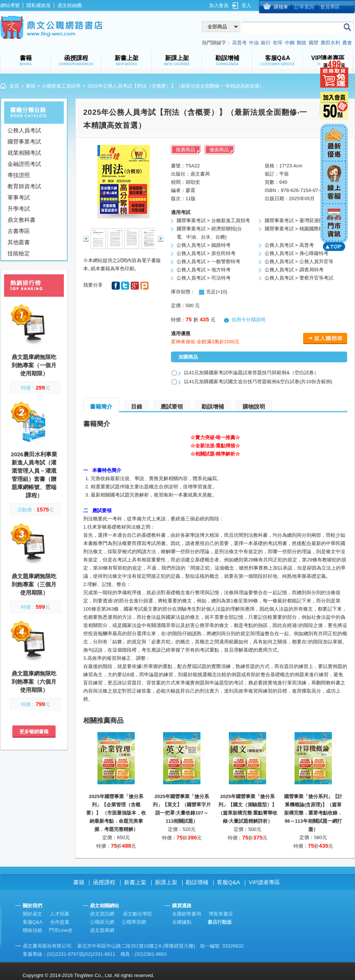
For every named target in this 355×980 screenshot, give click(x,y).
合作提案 (60, 922)
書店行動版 (220, 922)
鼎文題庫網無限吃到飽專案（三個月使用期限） (34, 584)
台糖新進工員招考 (61, 86)
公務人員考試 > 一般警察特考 (208, 261)
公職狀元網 (102, 922)
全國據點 (182, 922)
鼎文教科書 (21, 220)
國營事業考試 (24, 141)
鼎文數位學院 (137, 914)
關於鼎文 (32, 914)
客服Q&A (228, 882)
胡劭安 (193, 182)
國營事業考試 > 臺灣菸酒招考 (297, 220)
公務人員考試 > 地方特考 (204, 270)
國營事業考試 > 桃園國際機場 (297, 229)
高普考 (239, 43)
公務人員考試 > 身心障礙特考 (297, 253)
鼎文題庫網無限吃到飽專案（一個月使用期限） (34, 365)
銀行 (266, 43)
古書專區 (19, 231)
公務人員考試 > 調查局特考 (294, 270)
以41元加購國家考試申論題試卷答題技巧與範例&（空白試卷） (251, 373)
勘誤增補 (213, 407)
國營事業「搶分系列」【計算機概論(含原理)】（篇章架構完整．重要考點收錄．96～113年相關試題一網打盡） (313, 813)
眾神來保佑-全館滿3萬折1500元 (205, 342)
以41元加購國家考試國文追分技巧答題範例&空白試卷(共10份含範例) (258, 382)
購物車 (281, 7)
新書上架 (135, 882)
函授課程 (104, 882)
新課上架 (166, 882)
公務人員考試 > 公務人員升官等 (299, 261)
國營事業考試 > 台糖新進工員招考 (213, 220)
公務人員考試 (24, 130)
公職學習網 (134, 922)
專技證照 (19, 175)
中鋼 (290, 43)
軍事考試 (19, 197)
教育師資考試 (24, 186)
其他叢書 (19, 242)
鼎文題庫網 (102, 930)
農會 (347, 43)
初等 (278, 43)
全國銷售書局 (187, 914)
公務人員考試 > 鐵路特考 (204, 245)
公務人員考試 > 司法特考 (204, 278)
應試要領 (172, 407)
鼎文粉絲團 (70, 5)
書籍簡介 (101, 407)
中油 (254, 43)
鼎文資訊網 (102, 914)
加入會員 (219, 5)
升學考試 (19, 209)
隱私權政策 (39, 5)
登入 (246, 5)
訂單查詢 (304, 7)
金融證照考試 (24, 164)
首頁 (14, 86)
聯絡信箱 (32, 930)
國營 (314, 43)
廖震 (190, 190)
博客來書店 (221, 914)
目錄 (137, 407)
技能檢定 (19, 253)
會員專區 (330, 7)
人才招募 (60, 914)
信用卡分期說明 (248, 320)
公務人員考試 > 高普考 (289, 245)
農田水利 (330, 43)
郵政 (302, 43)
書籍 (31, 86)
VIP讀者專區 (264, 882)
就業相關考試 (24, 153)
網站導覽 (10, 5)
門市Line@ (61, 930)
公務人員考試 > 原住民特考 (206, 253)
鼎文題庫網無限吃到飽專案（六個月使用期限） (34, 682)
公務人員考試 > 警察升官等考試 (299, 278)
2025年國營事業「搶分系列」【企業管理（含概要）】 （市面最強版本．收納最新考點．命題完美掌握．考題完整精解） (116, 813)
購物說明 (254, 407)
